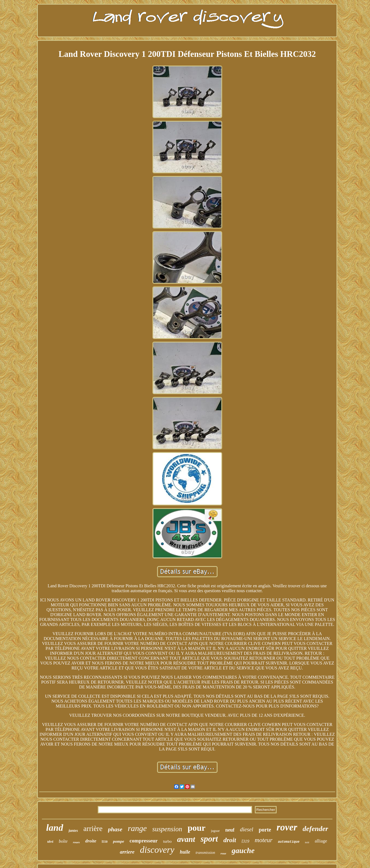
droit (230, 840)
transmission (205, 853)
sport (209, 839)
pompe (119, 841)
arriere (127, 852)
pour (197, 828)
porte (265, 830)
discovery (157, 850)
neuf (230, 830)
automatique (289, 842)
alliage (321, 841)
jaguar (215, 831)
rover (287, 827)
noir (307, 842)
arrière (93, 829)
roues (76, 842)
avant (186, 839)
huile (185, 852)
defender (316, 829)
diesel (247, 829)
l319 (245, 841)
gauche (243, 850)
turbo (167, 841)
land (55, 828)
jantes (73, 831)
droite (91, 841)
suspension (167, 829)
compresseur (144, 841)
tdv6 (50, 841)
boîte (63, 841)
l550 (105, 842)
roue (223, 853)
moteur (264, 840)
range (137, 828)
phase (115, 829)
